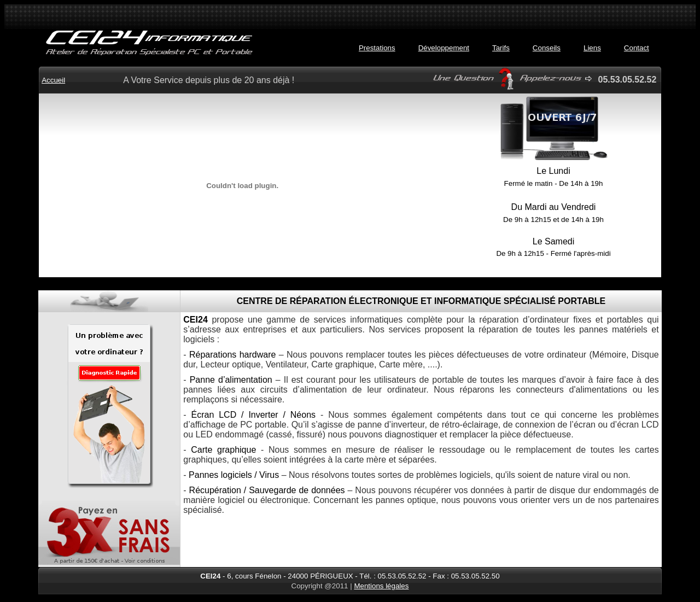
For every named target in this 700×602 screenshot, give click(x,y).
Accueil (53, 80)
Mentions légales (381, 586)
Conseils (547, 48)
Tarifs (501, 48)
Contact (637, 48)
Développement (444, 48)
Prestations (377, 48)
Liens (592, 48)
